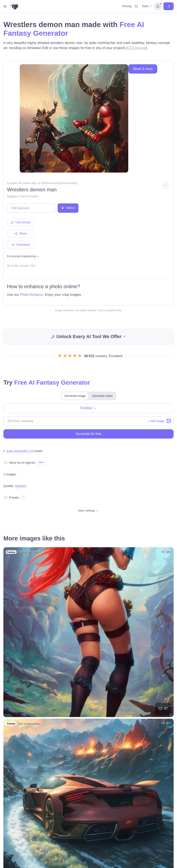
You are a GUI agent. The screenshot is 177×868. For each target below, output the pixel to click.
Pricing (127, 6)
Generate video (103, 396)
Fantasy (12, 196)
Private (14, 497)
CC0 (32, 266)
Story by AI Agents (22, 463)
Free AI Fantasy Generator (52, 383)
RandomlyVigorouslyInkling (61, 183)
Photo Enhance (31, 295)
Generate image (75, 396)
